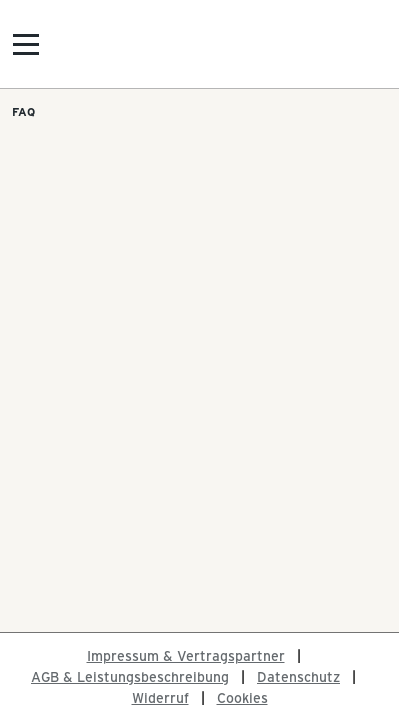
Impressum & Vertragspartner (186, 655)
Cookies (242, 697)
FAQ (23, 111)
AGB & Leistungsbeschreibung (130, 676)
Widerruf (160, 697)
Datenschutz (298, 676)
